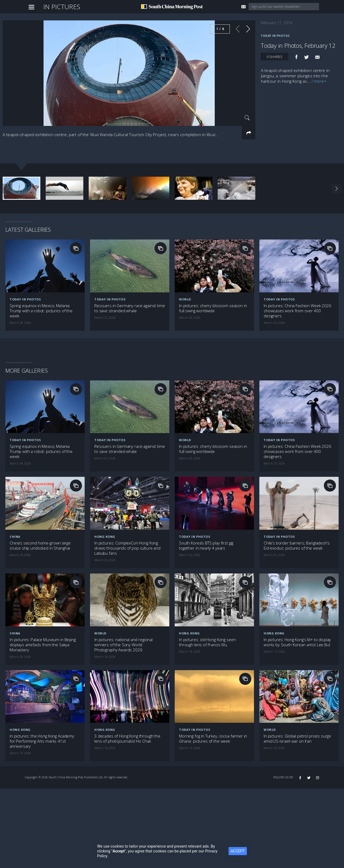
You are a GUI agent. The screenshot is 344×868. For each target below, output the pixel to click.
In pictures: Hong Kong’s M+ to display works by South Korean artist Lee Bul (297, 642)
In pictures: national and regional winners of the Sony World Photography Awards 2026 (123, 645)
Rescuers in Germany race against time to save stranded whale (130, 308)
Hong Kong (105, 537)
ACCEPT (239, 851)
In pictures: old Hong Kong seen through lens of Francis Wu (207, 642)
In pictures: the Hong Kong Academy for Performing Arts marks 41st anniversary (42, 741)
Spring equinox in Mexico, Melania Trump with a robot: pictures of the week (41, 311)
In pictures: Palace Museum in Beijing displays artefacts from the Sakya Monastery (43, 645)
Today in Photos (275, 36)
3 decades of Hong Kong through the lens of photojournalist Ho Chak (127, 739)
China (15, 537)
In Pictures (62, 7)
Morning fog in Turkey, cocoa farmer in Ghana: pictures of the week (213, 739)
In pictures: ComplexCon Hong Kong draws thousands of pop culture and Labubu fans (127, 548)
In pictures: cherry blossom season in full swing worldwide (213, 308)
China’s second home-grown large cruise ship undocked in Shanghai (40, 546)
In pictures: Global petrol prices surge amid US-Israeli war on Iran (297, 739)
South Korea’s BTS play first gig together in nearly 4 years (206, 546)
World (185, 299)
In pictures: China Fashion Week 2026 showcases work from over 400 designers (298, 311)
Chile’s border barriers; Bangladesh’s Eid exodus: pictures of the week (297, 546)
